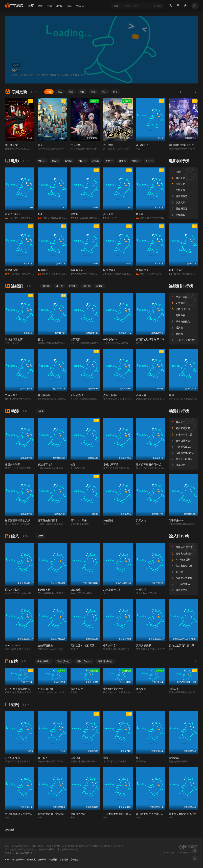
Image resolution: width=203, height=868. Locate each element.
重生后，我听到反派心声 (183, 814)
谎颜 (106, 758)
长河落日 (76, 339)
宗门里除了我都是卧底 (181, 145)
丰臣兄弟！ (11, 395)
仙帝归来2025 (177, 520)
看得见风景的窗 (14, 339)
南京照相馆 (11, 270)
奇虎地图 (53, 860)
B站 (70, 6)
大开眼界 (43, 758)
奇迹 (40, 145)
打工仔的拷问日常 (48, 520)
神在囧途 (108, 520)
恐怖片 (96, 161)
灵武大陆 (141, 520)
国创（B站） (64, 661)
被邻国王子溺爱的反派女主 (20, 520)
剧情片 (109, 161)
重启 (171, 395)
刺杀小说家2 (176, 270)
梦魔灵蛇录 (142, 270)
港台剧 (59, 286)
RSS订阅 (9, 860)
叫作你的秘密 (13, 758)
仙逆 (73, 464)
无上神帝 (108, 145)
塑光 (139, 758)
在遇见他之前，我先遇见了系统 (55, 814)
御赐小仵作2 (110, 339)
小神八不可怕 (111, 464)
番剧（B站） (44, 661)
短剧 (12, 705)
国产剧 (46, 286)
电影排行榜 (179, 161)
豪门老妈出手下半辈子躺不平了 (154, 814)
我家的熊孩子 (144, 645)
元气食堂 (141, 689)
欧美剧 (73, 286)
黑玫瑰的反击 (78, 814)
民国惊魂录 (110, 270)
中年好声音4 (110, 645)
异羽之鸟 (108, 214)
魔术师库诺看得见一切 (149, 464)
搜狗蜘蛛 (42, 860)
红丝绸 (140, 214)
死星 (40, 214)
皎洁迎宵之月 (45, 464)
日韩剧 (86, 286)
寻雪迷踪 (174, 758)
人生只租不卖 (111, 395)
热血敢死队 (77, 270)
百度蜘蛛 (20, 860)
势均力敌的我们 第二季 (182, 645)
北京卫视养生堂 (112, 590)
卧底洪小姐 (44, 395)
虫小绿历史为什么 (113, 689)
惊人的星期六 (13, 590)
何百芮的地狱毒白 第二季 (150, 339)
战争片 (123, 161)
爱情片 (69, 161)
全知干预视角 (45, 645)
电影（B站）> (84, 661)
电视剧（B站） (106, 661)
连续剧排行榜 (181, 286)
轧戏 (40, 339)
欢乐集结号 (142, 145)
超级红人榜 (44, 590)
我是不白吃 (77, 689)
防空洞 (74, 214)
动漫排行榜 (179, 411)
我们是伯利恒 (13, 214)
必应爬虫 (75, 860)
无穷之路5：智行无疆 (83, 645)
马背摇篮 (76, 758)
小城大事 (141, 395)
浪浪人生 (174, 689)
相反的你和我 (13, 464)
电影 (49, 6)
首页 (31, 6)
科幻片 (82, 161)
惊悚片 (136, 161)
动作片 (42, 161)
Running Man (13, 645)
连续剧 (60, 6)
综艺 (12, 536)
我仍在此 (43, 270)
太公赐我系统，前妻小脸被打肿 (23, 814)
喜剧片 (55, 161)
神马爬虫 (31, 860)
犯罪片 (149, 161)
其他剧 (100, 286)
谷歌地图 (64, 860)
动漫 (40, 6)
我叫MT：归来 (79, 520)
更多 (34, 92)
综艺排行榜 (179, 536)
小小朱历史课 (45, 689)
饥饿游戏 (76, 590)
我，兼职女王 (13, 145)
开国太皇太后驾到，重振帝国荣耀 (122, 814)
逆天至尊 (76, 145)
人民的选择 (77, 395)
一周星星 (141, 590)
